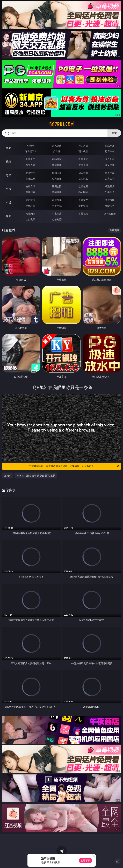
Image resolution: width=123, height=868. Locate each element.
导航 (9, 216)
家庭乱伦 (57, 200)
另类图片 (110, 192)
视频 (9, 162)
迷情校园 (30, 206)
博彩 (9, 148)
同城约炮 (30, 214)
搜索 (114, 133)
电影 (9, 175)
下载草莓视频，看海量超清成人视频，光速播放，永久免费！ (74, 466)
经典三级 (57, 179)
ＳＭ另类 (110, 165)
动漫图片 (110, 186)
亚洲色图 (57, 186)
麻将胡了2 (30, 151)
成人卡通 (83, 173)
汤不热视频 (110, 214)
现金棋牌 (83, 151)
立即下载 (85, 860)
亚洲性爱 (30, 173)
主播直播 (83, 165)
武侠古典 (110, 200)
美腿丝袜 (30, 192)
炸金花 (57, 151)
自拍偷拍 (57, 159)
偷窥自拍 (30, 186)
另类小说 (57, 206)
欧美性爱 (110, 173)
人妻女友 (83, 200)
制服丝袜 (30, 179)
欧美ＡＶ (83, 159)
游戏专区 (110, 146)
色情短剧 (57, 219)
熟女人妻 (30, 165)
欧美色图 (83, 186)
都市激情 (30, 200)
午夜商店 (57, 214)
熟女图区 (83, 192)
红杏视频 (30, 219)
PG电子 (30, 146)
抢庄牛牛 (110, 151)
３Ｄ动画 (110, 159)
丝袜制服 (57, 165)
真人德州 (57, 146)
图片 (9, 189)
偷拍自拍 (57, 173)
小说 (9, 202)
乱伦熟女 (83, 179)
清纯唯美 (57, 192)
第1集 (7, 476)
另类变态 (110, 179)
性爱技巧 (110, 206)
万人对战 (83, 146)
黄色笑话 (83, 206)
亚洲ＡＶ (30, 159)
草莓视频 (83, 214)
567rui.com (61, 124)
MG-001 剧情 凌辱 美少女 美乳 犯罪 (36, 476)
